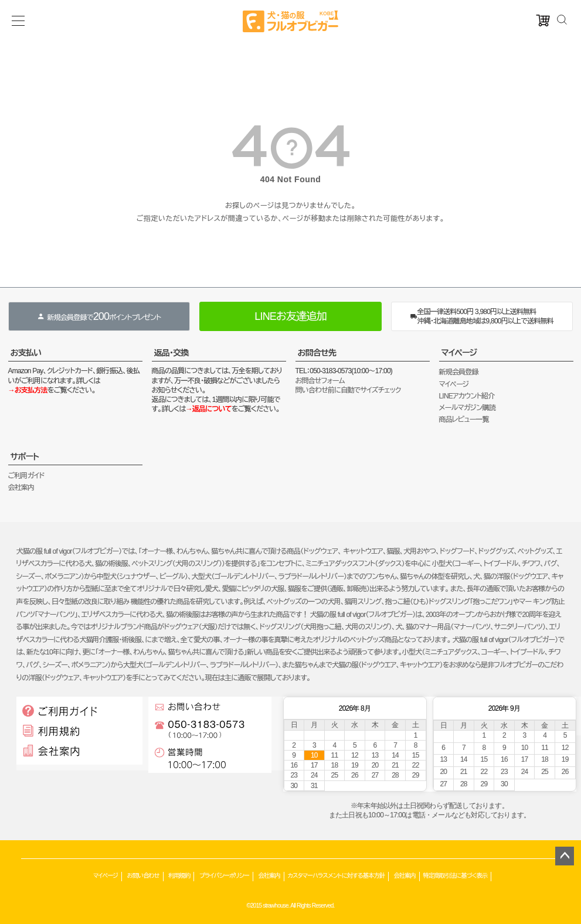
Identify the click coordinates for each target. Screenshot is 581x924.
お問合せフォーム (320, 381)
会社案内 (21, 487)
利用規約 (179, 876)
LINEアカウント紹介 (467, 396)
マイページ (459, 353)
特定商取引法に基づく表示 (456, 876)
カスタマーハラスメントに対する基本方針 (336, 876)
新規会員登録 (459, 372)
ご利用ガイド (26, 476)
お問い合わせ (143, 876)
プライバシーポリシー (224, 876)
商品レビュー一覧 (464, 420)
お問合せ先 (317, 353)
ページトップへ (565, 856)
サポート (25, 456)
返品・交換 (171, 353)
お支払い (26, 353)
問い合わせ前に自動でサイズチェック (348, 390)
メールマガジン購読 (467, 408)
